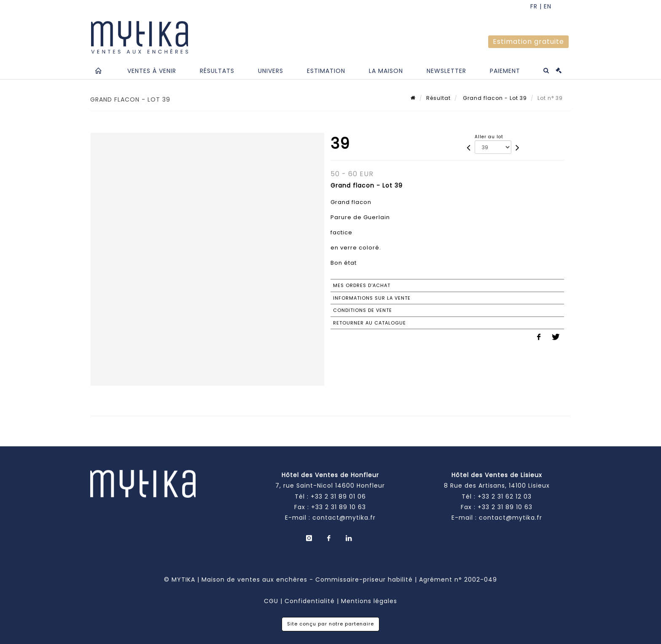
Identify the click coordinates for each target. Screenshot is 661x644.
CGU (271, 601)
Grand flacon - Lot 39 (494, 98)
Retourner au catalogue (369, 323)
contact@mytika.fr (344, 518)
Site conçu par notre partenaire (330, 624)
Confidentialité (310, 601)
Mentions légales (369, 601)
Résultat (438, 98)
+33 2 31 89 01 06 (338, 496)
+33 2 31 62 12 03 (505, 496)
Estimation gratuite (528, 42)
